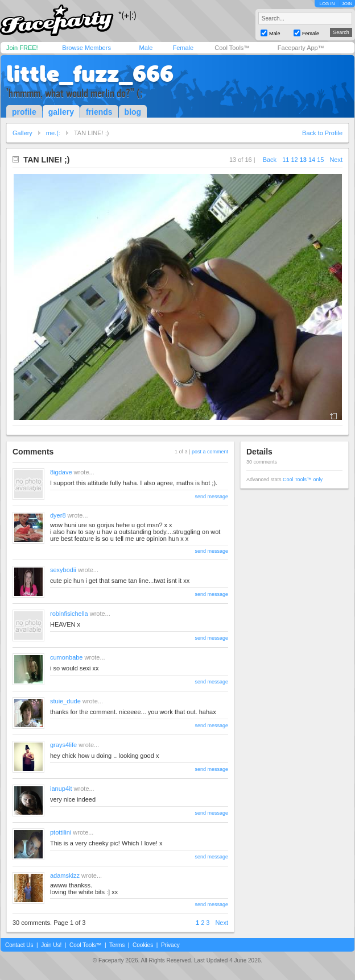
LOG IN (327, 4)
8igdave (61, 472)
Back (270, 160)
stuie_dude (65, 701)
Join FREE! (22, 48)
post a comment (210, 452)
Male (146, 48)
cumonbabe (67, 657)
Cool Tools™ (232, 48)
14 (312, 160)
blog (133, 112)
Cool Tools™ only (303, 479)
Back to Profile (322, 133)
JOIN (347, 4)
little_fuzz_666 (90, 74)
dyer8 (58, 515)
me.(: (53, 133)
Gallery (22, 133)
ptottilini (61, 832)
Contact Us (19, 945)
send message (211, 497)
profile (24, 112)
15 (320, 160)
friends (99, 112)
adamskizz (65, 875)
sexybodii (63, 570)
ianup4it (61, 789)
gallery (61, 112)
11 (286, 160)
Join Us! (51, 945)
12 (294, 160)
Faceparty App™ (301, 48)
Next (336, 160)
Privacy (170, 945)
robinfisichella (69, 614)
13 (303, 160)
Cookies (143, 945)
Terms (117, 945)
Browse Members (86, 48)
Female (183, 48)
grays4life (63, 745)
